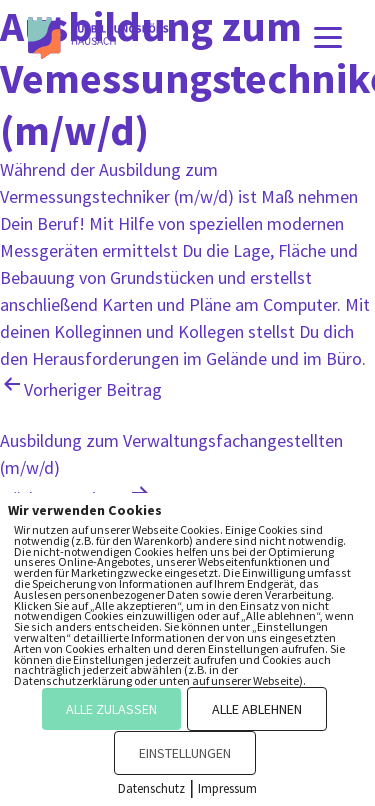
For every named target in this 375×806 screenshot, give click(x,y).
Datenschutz (151, 788)
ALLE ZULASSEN (111, 709)
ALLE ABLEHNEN (257, 709)
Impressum (227, 788)
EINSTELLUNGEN (185, 753)
